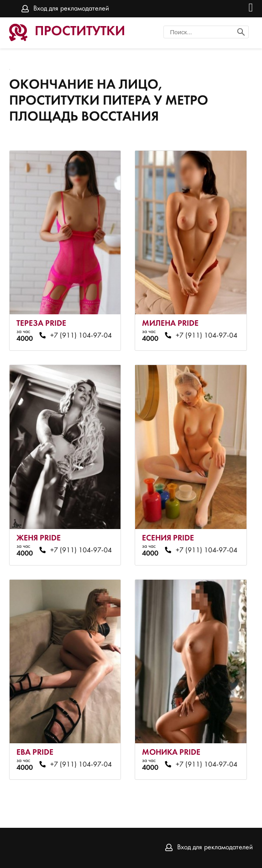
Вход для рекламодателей (71, 9)
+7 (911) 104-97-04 (81, 336)
